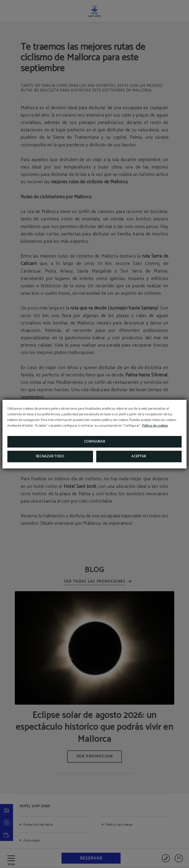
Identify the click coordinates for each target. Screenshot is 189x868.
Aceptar (139, 457)
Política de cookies (155, 426)
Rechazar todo (50, 457)
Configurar (95, 442)
